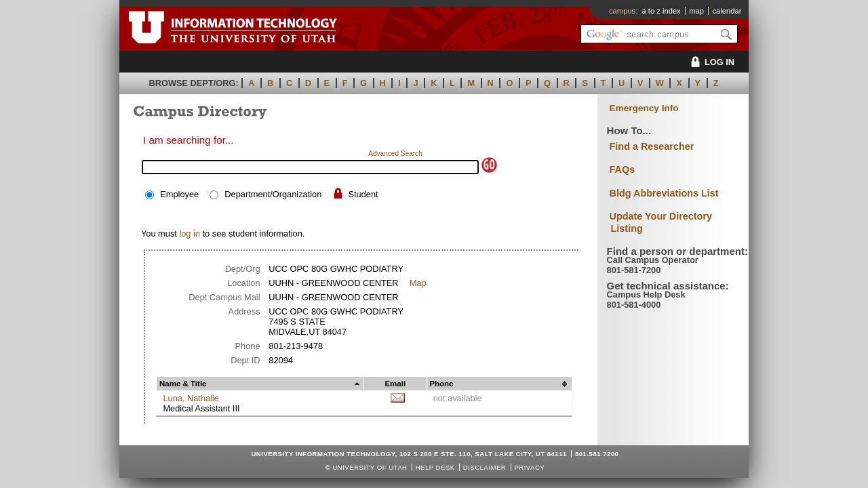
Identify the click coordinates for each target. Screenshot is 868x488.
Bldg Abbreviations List (664, 193)
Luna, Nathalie (191, 398)
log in (190, 233)
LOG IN (710, 62)
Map (418, 283)
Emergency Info (644, 108)
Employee (179, 194)
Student (363, 194)
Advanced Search (395, 154)
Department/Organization (273, 194)
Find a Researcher (652, 146)
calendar (727, 11)
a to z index (662, 11)
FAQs (623, 169)
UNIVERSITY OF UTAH (370, 467)
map (696, 11)
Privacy (529, 467)
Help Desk (435, 467)
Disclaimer (485, 467)
